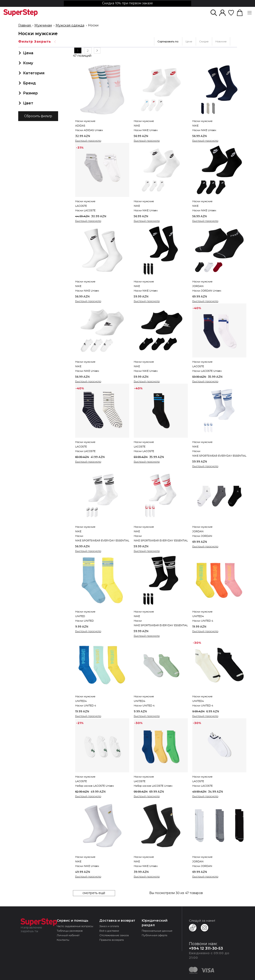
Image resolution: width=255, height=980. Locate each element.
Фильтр (37, 41)
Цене (189, 42)
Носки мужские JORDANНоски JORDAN (202, 531)
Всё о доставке (109, 930)
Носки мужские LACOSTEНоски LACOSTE (85, 206)
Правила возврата (112, 939)
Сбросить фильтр (38, 116)
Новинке (221, 42)
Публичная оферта (155, 935)
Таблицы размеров (70, 930)
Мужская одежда (70, 26)
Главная (25, 26)
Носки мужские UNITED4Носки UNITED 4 (203, 616)
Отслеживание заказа (114, 935)
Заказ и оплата (109, 926)
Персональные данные (157, 930)
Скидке (204, 42)
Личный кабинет (68, 935)
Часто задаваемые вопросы (75, 926)
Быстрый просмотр (88, 140)
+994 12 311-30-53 (206, 948)
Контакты (63, 939)
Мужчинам (43, 26)
